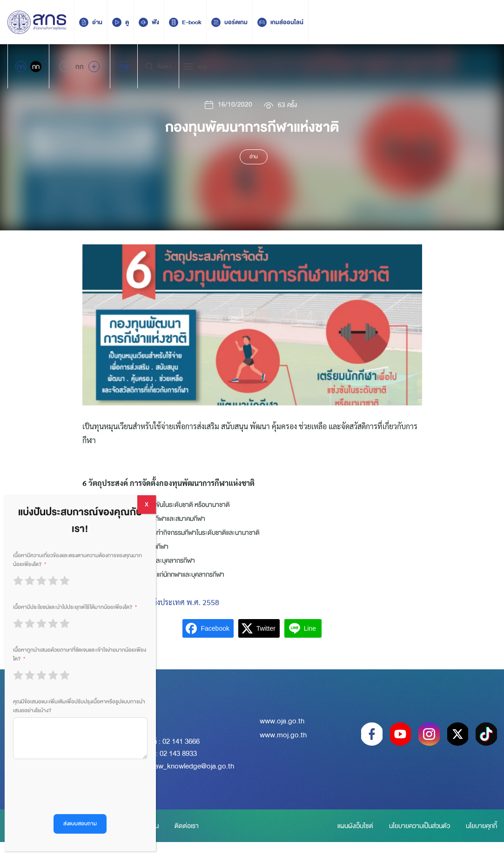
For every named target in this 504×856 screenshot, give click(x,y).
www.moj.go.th (283, 737)
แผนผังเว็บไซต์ (358, 826)
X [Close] (147, 505)
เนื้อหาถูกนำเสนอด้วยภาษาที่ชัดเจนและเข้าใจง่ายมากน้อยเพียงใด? (80, 654)
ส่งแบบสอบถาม (80, 824)
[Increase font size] (94, 67)
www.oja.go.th (282, 723)
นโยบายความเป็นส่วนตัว (427, 826)
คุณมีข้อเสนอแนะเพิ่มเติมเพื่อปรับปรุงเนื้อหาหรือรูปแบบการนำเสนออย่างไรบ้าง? (79, 706)
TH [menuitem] (124, 67)
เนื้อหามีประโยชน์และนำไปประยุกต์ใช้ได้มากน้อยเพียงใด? (73, 607)
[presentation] (84, 787)
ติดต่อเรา (195, 833)
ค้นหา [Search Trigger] (158, 67)
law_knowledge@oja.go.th (194, 766)
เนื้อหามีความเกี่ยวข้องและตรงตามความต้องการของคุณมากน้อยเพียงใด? (77, 560)
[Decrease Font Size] (65, 67)
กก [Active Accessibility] (21, 67)
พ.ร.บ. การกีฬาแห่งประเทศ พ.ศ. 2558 (160, 602)
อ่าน (254, 158)
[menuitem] (124, 67)
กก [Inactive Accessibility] (36, 67)
